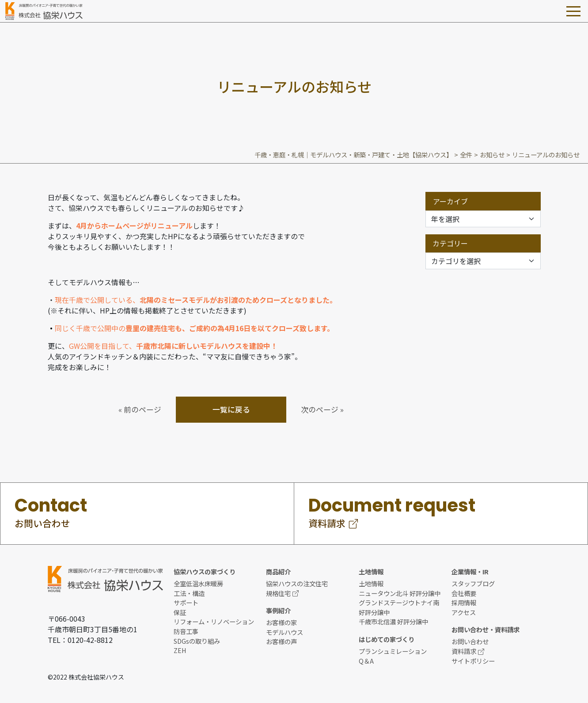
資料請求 (468, 651)
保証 (180, 612)
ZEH (180, 650)
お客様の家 (281, 622)
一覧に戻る (231, 409)
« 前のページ (140, 409)
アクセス (464, 612)
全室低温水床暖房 (198, 583)
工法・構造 (189, 593)
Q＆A (366, 661)
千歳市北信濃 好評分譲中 (393, 621)
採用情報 (464, 602)
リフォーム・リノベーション (214, 621)
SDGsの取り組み (197, 641)
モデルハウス (285, 632)
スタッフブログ (473, 583)
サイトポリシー (473, 661)
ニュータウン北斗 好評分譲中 (400, 593)
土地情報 (371, 583)
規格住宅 (282, 593)
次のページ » (322, 409)
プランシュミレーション (393, 651)
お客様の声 (281, 641)
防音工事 (186, 631)
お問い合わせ (470, 641)
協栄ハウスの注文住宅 (297, 583)
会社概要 (464, 593)
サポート (186, 602)
